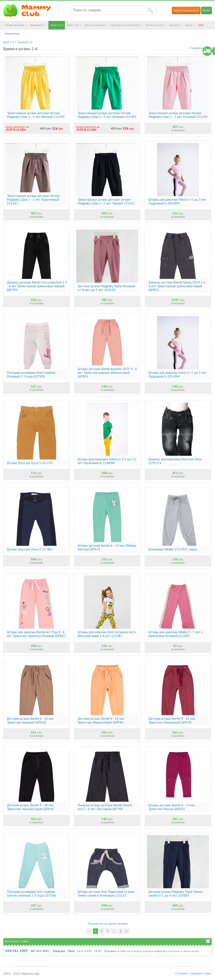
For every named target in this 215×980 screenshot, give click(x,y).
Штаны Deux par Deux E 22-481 (30, 549)
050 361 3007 (17, 951)
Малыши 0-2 (37, 25)
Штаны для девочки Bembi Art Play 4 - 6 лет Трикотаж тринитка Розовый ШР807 (36, 634)
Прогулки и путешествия (125, 25)
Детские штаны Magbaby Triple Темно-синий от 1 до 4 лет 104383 (176, 893)
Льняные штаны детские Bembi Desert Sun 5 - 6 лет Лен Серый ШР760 (105, 807)
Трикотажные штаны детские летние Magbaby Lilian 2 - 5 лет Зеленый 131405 (107, 115)
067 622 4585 (40, 951)
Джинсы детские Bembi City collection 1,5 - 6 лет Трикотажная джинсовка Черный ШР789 (37, 286)
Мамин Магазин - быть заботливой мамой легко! (30, 10)
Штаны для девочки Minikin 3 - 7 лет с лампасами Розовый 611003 (176, 634)
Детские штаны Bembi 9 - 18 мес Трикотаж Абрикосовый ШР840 (101, 720)
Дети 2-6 (56, 25)
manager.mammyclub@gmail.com (152, 951)
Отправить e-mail (115, 951)
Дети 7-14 (73, 25)
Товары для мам (15, 25)
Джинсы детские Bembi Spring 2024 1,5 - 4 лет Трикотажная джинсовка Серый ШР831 (178, 286)
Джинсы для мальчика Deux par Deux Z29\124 (175, 461)
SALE (201, 25)
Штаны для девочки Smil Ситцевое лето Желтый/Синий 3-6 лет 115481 (107, 634)
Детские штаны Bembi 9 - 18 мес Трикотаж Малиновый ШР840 (172, 720)
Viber (71, 951)
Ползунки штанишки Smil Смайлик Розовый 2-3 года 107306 (31, 374)
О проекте (181, 973)
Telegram (59, 951)
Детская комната (95, 25)
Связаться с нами (200, 973)
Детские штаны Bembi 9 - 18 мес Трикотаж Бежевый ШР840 (30, 720)
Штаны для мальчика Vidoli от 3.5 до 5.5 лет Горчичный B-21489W (107, 461)
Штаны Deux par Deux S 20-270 (30, 463)
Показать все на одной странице (108, 924)
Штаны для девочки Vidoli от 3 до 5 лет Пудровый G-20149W (177, 374)
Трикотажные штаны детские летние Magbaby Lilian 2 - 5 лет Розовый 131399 (178, 115)
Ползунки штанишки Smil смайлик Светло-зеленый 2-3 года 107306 (31, 893)
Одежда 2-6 (25, 42)
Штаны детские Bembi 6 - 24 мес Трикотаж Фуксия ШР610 (172, 807)
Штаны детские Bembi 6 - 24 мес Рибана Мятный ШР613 (107, 547)
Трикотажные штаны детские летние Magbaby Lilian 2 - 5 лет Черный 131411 (106, 201)
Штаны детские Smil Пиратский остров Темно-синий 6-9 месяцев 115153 (106, 893)
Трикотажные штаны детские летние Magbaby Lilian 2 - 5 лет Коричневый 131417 (33, 199)
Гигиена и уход (154, 25)
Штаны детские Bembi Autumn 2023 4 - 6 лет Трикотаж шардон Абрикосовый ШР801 (107, 373)
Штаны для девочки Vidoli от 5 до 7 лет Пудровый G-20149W (177, 201)
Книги (189, 25)
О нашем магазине (201, 48)
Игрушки (174, 25)
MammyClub (12, 34)
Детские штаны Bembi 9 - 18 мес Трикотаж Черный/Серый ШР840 (30, 807)
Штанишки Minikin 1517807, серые (173, 549)
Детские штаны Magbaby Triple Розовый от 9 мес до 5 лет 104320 (106, 288)
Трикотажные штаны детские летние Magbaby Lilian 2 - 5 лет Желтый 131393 (36, 115)
